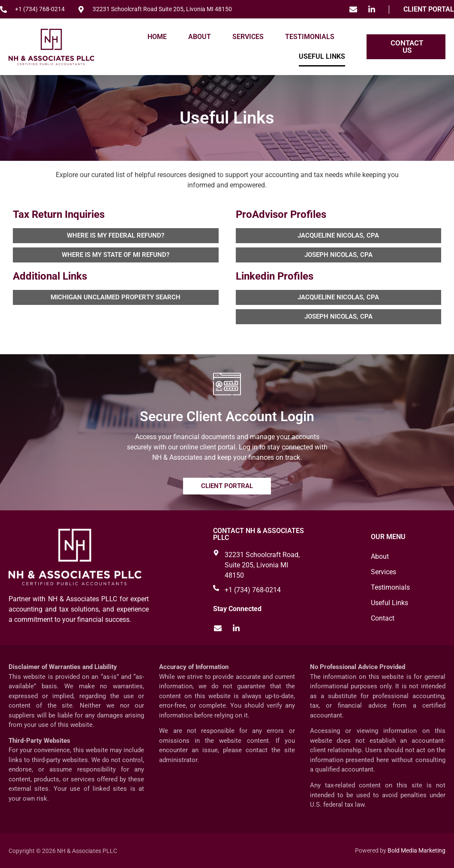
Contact (383, 618)
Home (157, 37)
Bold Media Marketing (416, 850)
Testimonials (310, 37)
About (200, 37)
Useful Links (322, 56)
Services (248, 37)
